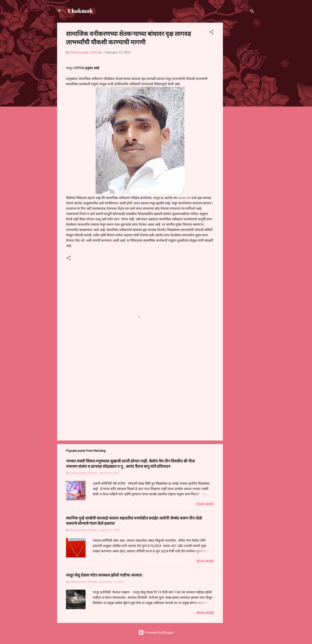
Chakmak (80, 11)
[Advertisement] (241, 89)
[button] (211, 33)
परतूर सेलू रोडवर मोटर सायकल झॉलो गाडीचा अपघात (104, 575)
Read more (205, 504)
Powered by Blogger (156, 632)
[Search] (252, 12)
